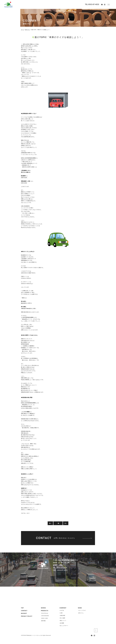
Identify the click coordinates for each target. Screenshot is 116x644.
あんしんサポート (64, 631)
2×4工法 (62, 616)
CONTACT (25, 616)
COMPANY (63, 613)
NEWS (80, 613)
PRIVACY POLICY (27, 622)
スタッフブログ (82, 616)
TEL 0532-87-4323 (92, 4)
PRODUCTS (45, 616)
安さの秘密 (63, 623)
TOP (23, 613)
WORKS (44, 613)
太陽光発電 (63, 621)
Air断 (61, 618)
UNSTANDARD (45, 621)
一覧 (58, 523)
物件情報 (44, 626)
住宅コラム (81, 618)
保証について (63, 626)
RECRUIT (24, 619)
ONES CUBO (45, 624)
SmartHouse (45, 619)
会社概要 (62, 628)
